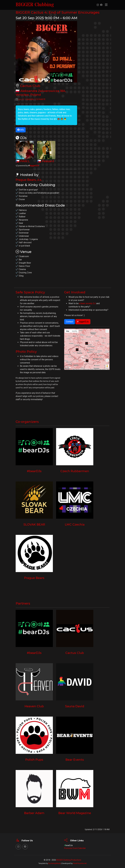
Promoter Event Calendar (75, 848)
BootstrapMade (54, 863)
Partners (23, 603)
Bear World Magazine (75, 813)
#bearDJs (34, 471)
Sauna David (75, 706)
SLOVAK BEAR (34, 524)
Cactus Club (31, 86)
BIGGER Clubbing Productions (69, 860)
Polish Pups (34, 760)
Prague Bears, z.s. (29, 180)
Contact (70, 322)
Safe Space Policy (31, 292)
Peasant (48, 161)
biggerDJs (34, 166)
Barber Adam (34, 813)
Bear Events (75, 760)
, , (42, 93)
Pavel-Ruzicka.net (80, 863)
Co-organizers (28, 422)
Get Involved (75, 292)
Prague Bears (34, 578)
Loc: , (32, 99)
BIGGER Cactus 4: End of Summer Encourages (62, 12)
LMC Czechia (75, 524)
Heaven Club (34, 706)
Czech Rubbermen (75, 471)
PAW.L (25, 161)
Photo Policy (27, 351)
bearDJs (68, 845)
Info (21, 130)
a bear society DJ (87, 303)
